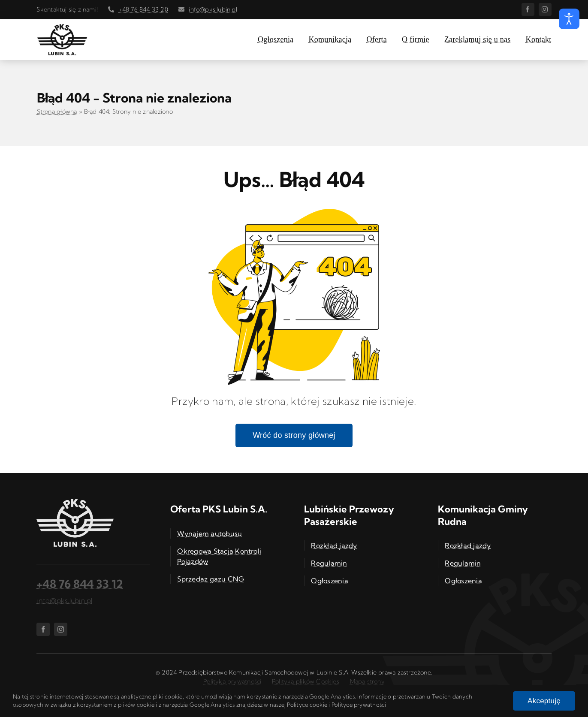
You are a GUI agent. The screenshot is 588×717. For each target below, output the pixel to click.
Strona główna (57, 111)
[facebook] (528, 9)
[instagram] (545, 9)
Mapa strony (367, 681)
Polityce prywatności (359, 705)
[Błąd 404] (294, 212)
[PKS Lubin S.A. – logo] (62, 27)
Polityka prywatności (232, 681)
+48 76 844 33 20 (143, 9)
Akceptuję (544, 701)
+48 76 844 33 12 (80, 584)
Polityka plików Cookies (306, 681)
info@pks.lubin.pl (213, 9)
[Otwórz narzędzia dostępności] (569, 19)
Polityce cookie (307, 705)
